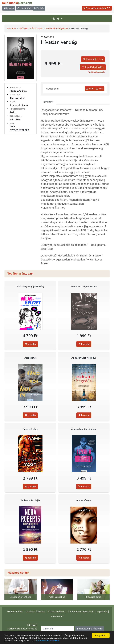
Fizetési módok (15, 612)
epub (90, 89)
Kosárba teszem (93, 59)
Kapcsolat (102, 612)
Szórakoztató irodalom (31, 28)
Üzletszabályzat (56, 612)
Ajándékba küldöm (93, 67)
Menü (57, 19)
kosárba (30, 344)
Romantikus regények (57, 28)
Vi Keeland (48, 37)
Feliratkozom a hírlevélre (90, 629)
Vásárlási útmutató (35, 612)
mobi (99, 89)
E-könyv (12, 28)
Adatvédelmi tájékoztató (81, 612)
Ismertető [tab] (48, 102)
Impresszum (57, 616)
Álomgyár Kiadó (19, 105)
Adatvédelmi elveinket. (48, 641)
